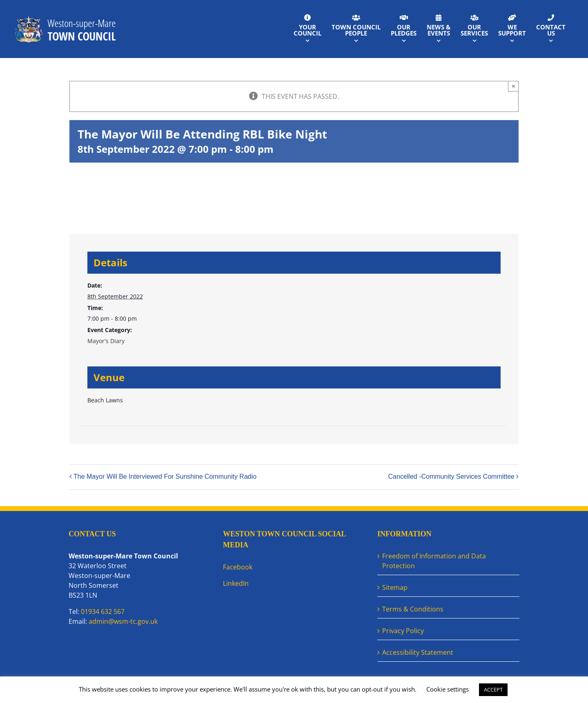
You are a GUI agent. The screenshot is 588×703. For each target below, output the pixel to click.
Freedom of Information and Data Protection (434, 561)
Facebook (238, 567)
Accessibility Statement (418, 652)
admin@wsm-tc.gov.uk (123, 621)
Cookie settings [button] (448, 689)
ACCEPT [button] (493, 690)
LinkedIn (236, 583)
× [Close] (513, 86)
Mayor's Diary (106, 341)
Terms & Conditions (413, 609)
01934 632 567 (103, 611)
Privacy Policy (403, 631)
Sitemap (395, 587)
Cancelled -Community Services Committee (451, 476)
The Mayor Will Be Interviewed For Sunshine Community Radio (165, 476)
